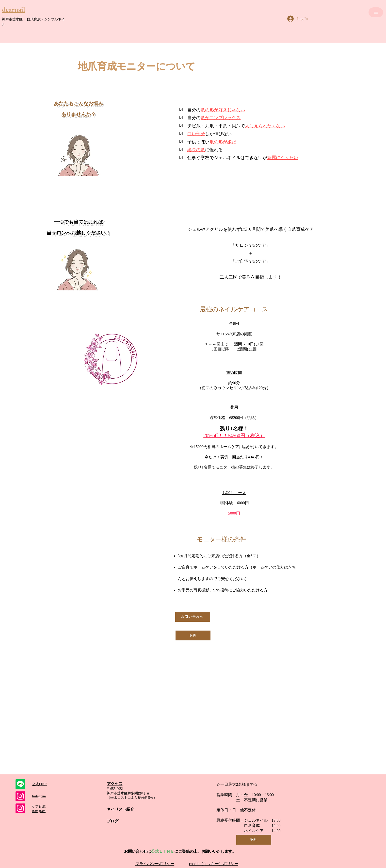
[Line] (20, 784)
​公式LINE (39, 784)
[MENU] (376, 12)
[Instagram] (20, 808)
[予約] (193, 635)
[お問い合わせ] (193, 617)
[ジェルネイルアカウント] (20, 796)
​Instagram (39, 796)
